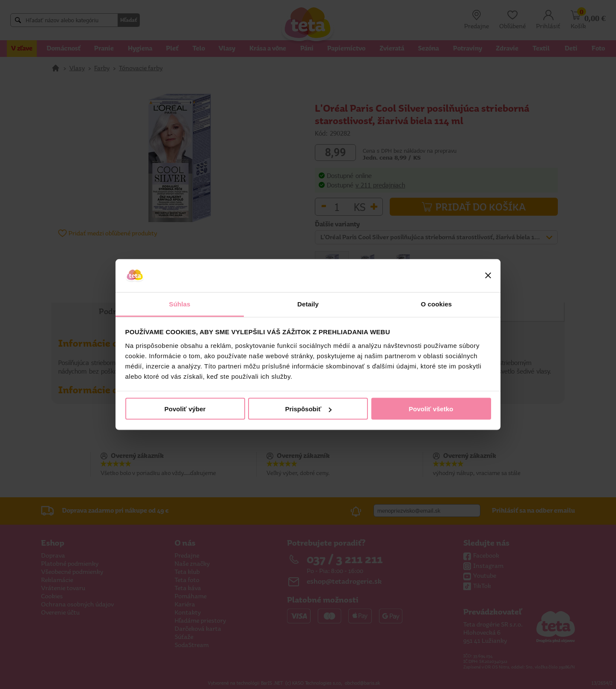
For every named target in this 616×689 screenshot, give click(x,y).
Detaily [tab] (308, 304)
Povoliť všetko (431, 409)
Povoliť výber (185, 409)
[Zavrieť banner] (488, 276)
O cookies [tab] (437, 304)
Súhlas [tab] (180, 304)
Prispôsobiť (308, 409)
